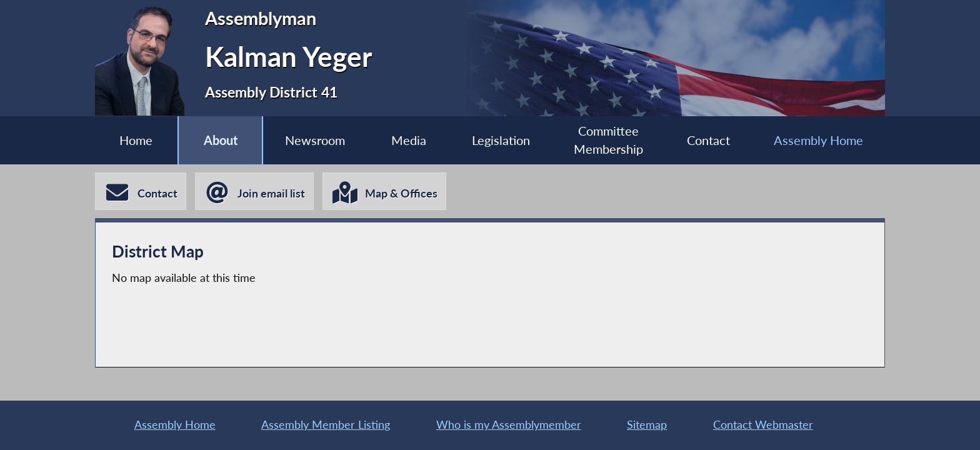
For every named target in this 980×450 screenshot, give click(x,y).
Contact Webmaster (763, 425)
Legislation (501, 140)
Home (136, 140)
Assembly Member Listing (326, 425)
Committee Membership (608, 140)
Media (409, 140)
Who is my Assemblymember (509, 425)
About (221, 140)
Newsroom (315, 140)
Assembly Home (818, 140)
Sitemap (647, 425)
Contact (708, 140)
